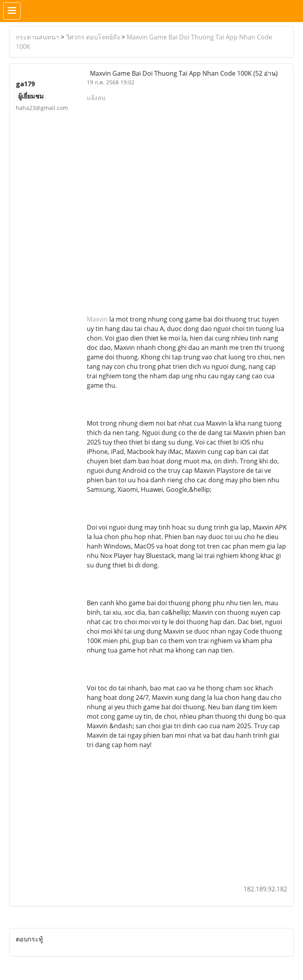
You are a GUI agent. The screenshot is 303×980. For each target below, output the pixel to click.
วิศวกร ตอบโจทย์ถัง (93, 37)
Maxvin (97, 319)
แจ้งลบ (96, 98)
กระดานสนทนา (37, 37)
